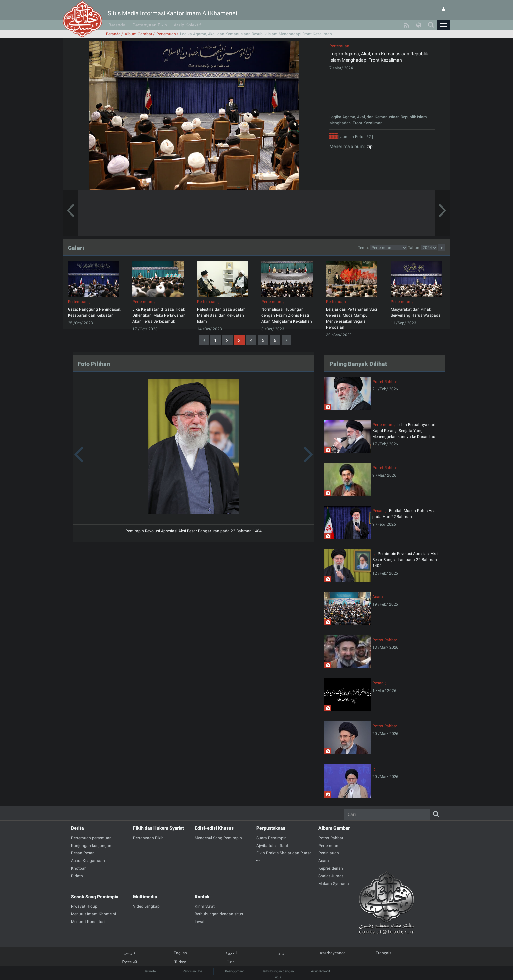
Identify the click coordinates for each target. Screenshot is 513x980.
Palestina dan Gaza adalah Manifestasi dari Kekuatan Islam (221, 315)
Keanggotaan (235, 971)
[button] (443, 25)
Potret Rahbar (385, 382)
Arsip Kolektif (187, 25)
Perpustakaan (271, 828)
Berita (77, 828)
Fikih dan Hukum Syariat (159, 828)
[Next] (286, 340)
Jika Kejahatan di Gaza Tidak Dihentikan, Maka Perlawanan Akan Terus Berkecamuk (159, 315)
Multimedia (145, 897)
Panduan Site (192, 971)
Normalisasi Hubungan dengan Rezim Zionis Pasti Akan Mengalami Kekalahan (287, 315)
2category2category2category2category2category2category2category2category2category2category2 (389, 248)
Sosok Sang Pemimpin (95, 897)
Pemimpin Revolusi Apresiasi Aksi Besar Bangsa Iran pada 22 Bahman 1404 (194, 531)
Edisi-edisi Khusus (214, 828)
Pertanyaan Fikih (150, 25)
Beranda (117, 25)
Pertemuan (166, 34)
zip (369, 146)
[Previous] (204, 340)
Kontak (202, 897)
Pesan (378, 511)
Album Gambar (139, 34)
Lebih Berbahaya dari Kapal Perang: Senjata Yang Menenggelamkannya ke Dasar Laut (404, 431)
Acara (378, 597)
